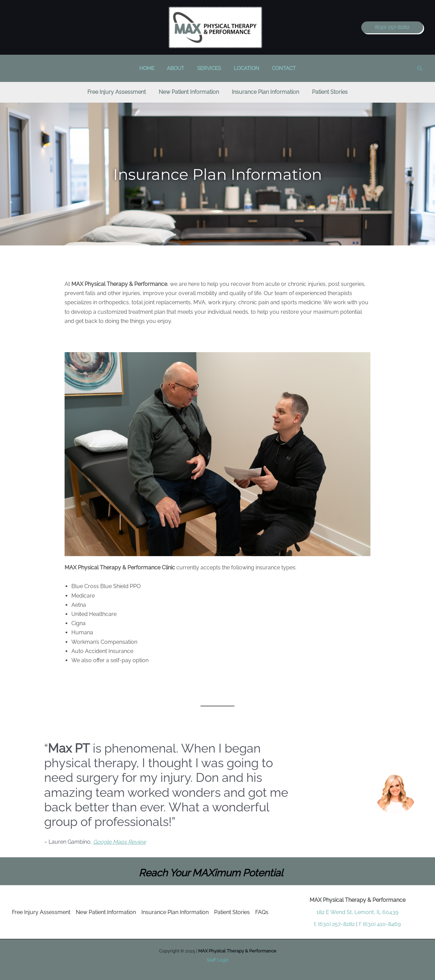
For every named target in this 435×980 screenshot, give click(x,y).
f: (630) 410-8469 (380, 924)
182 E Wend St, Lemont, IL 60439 (357, 912)
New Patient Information (106, 912)
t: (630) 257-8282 (334, 924)
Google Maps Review (120, 842)
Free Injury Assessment (41, 912)
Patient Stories (232, 912)
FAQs (262, 912)
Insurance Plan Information (175, 912)
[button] (392, 27)
